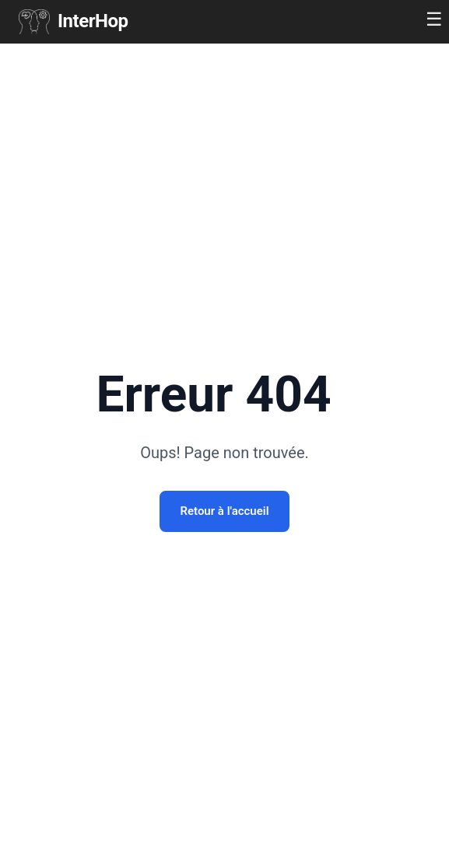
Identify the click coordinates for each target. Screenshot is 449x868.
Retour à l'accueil (224, 511)
